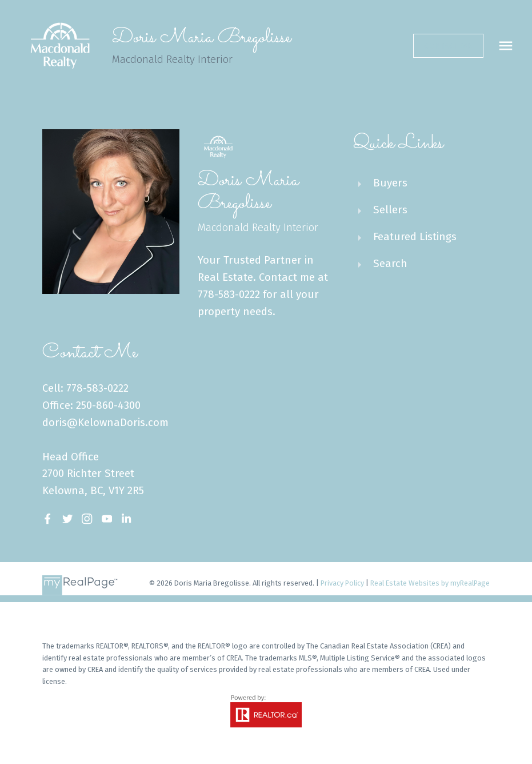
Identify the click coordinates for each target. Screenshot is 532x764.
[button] (448, 46)
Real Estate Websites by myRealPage (430, 583)
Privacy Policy (342, 583)
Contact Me (448, 46)
